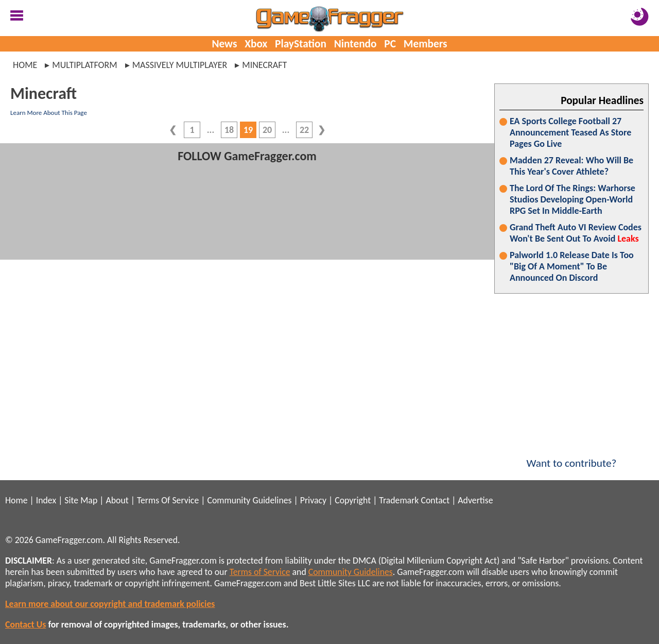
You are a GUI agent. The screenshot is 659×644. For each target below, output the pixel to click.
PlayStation (301, 44)
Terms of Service (260, 572)
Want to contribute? (571, 456)
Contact (435, 500)
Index (46, 500)
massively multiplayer (180, 65)
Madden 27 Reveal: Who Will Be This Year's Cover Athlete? (571, 166)
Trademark (399, 500)
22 (304, 130)
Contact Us (25, 624)
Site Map (81, 500)
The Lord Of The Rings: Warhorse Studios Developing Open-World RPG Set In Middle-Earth (573, 199)
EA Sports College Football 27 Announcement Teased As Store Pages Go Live (570, 132)
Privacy (313, 500)
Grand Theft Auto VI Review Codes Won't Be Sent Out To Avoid (576, 233)
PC (390, 44)
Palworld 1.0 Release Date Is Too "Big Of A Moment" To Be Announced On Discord (572, 266)
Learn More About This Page (49, 113)
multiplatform (84, 65)
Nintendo (355, 44)
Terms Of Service (168, 500)
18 (229, 130)
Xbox (256, 44)
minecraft (264, 65)
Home (25, 65)
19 (248, 130)
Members (426, 44)
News (224, 44)
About (117, 500)
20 (267, 130)
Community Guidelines (249, 500)
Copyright (353, 500)
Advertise (475, 500)
